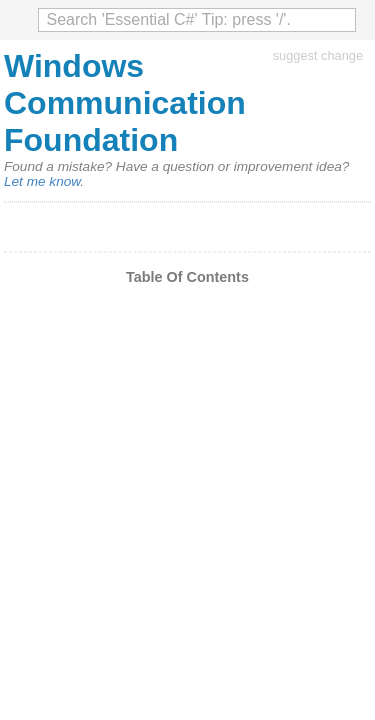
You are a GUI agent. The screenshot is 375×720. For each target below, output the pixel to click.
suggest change (318, 55)
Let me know (42, 181)
